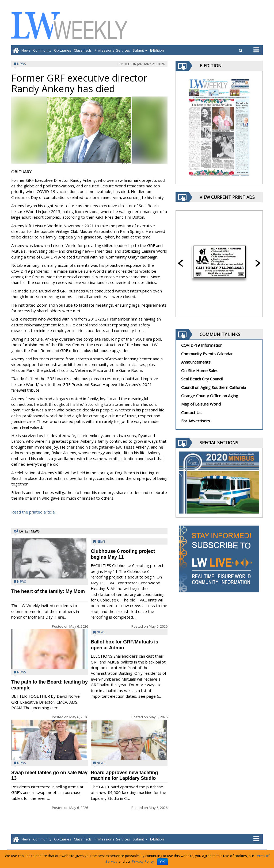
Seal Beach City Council (202, 379)
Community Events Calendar (207, 354)
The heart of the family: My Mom (48, 591)
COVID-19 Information (202, 345)
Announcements (196, 362)
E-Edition (157, 50)
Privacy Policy (143, 861)
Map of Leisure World (201, 404)
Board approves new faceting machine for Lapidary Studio (124, 775)
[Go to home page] (16, 50)
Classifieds (83, 50)
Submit (140, 50)
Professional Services (112, 50)
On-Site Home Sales (200, 371)
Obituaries (63, 50)
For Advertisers (196, 421)
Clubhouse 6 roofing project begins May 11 (123, 554)
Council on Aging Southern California (214, 387)
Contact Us (191, 412)
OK (163, 862)
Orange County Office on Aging (210, 396)
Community (42, 50)
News (26, 50)
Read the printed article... (34, 512)
